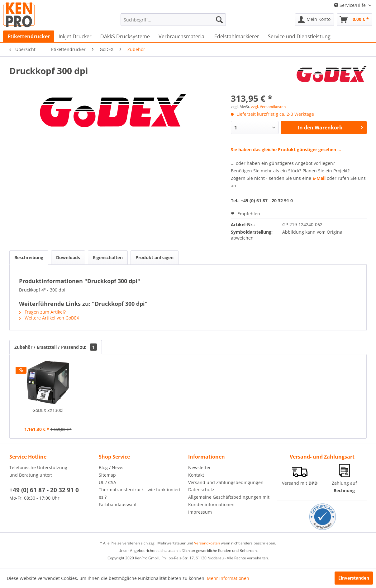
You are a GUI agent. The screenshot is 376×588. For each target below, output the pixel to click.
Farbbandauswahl (118, 504)
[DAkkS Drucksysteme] (125, 36)
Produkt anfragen (155, 257)
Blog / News (111, 467)
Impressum (200, 512)
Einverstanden (354, 578)
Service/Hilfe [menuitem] (350, 5)
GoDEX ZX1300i (48, 410)
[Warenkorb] (355, 20)
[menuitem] (173, 20)
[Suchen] (219, 20)
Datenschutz (201, 490)
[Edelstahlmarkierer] (237, 36)
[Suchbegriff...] (173, 20)
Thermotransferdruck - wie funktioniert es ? (140, 493)
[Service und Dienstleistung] (299, 36)
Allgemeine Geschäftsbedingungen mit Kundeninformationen (229, 501)
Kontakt (196, 475)
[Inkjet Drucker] (75, 36)
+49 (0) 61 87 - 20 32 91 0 (44, 490)
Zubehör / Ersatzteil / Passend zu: (56, 347)
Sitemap (107, 475)
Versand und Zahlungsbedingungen (226, 482)
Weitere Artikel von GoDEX (49, 318)
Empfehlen (245, 214)
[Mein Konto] (314, 20)
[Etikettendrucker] (29, 36)
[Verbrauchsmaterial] (182, 36)
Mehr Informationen (228, 578)
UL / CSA (107, 482)
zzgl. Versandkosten (268, 107)
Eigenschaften (108, 257)
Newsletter (200, 467)
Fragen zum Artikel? (42, 312)
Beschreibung (29, 257)
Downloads (68, 257)
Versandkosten (207, 543)
